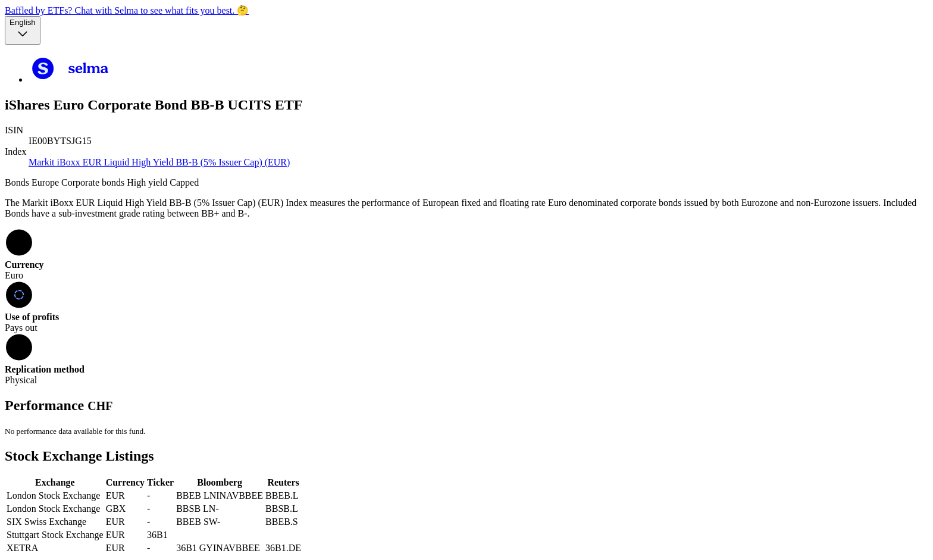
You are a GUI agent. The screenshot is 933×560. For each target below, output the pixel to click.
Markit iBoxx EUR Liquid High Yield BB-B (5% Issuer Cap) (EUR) (159, 162)
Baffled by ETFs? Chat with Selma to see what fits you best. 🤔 (127, 10)
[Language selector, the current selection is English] (23, 30)
